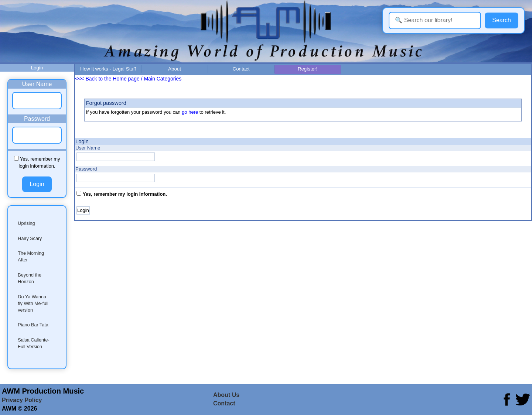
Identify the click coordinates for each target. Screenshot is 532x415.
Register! (308, 69)
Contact (241, 69)
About (175, 69)
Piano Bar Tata (33, 325)
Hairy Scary (30, 239)
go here (190, 112)
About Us (226, 395)
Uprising (26, 223)
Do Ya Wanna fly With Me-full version (33, 303)
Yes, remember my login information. (125, 194)
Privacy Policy (22, 400)
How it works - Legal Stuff (108, 69)
